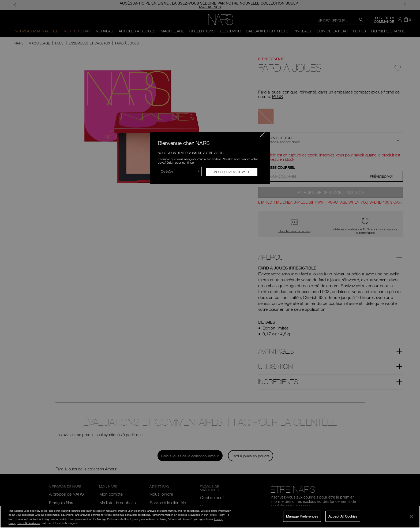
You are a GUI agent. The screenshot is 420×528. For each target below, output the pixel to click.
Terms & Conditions (29, 523)
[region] (210, 517)
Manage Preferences (302, 516)
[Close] (411, 516)
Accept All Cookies (343, 516)
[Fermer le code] (262, 135)
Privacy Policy (217, 515)
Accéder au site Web (231, 172)
